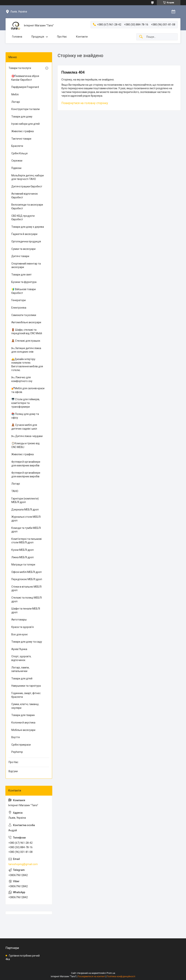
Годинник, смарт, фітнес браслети (26, 695)
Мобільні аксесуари (23, 730)
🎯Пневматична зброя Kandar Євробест (25, 78)
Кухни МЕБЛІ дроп (23, 550)
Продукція (38, 37)
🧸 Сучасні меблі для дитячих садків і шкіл (24, 427)
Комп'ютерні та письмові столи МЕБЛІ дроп (27, 541)
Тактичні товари (21, 139)
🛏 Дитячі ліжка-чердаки (27, 436)
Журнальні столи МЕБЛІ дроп (26, 519)
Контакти (82, 37)
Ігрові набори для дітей (25, 124)
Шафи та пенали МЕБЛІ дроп (26, 610)
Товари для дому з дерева (28, 227)
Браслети (17, 146)
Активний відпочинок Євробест (25, 196)
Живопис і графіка (23, 131)
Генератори (19, 300)
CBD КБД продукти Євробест (23, 218)
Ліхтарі (16, 102)
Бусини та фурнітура (24, 282)
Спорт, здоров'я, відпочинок (21, 658)
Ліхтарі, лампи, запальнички (20, 669)
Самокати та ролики (24, 315)
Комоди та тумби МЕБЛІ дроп (26, 530)
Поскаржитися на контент (91, 976)
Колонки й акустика (23, 723)
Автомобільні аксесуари (26, 322)
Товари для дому (22, 117)
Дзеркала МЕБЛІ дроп (25, 510)
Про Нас (62, 37)
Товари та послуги (20, 68)
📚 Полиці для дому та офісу (25, 416)
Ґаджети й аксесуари (24, 234)
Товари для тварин (23, 715)
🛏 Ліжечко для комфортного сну (22, 379)
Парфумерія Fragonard (25, 87)
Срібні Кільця (19, 153)
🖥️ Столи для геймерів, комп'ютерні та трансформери (26, 403)
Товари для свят (21, 275)
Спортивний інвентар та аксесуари (26, 265)
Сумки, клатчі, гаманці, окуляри (25, 706)
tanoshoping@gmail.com (23, 864)
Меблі (15, 94)
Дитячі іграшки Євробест (27, 186)
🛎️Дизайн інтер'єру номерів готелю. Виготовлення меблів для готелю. (27, 365)
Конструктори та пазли (25, 109)
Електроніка (19, 308)
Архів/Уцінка (19, 649)
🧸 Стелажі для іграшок (26, 341)
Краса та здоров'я (23, 627)
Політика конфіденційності (121, 976)
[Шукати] (141, 37)
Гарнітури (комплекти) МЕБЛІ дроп (25, 500)
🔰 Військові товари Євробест (24, 291)
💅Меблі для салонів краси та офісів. (28, 390)
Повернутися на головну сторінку (85, 103)
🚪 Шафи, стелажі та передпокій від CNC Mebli (27, 332)
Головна (17, 37)
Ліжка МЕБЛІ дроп (23, 557)
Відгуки (13, 771)
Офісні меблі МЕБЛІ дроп (27, 572)
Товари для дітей (22, 678)
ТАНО (15, 491)
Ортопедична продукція (26, 241)
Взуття (16, 737)
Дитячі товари (20, 256)
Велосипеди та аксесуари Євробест (27, 207)
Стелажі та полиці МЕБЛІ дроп (27, 599)
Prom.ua (111, 973)
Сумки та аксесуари (23, 249)
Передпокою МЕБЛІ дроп (27, 579)
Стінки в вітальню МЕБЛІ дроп (26, 589)
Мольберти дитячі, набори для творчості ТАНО (28, 177)
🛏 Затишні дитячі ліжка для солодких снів (26, 350)
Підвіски (16, 168)
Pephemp (17, 752)
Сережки (17, 161)
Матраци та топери (23, 565)
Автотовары (19, 620)
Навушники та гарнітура (26, 686)
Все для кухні (19, 634)
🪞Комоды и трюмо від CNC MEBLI (25, 445)
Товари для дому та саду (27, 642)
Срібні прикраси (21, 745)
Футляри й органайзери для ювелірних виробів (26, 464)
